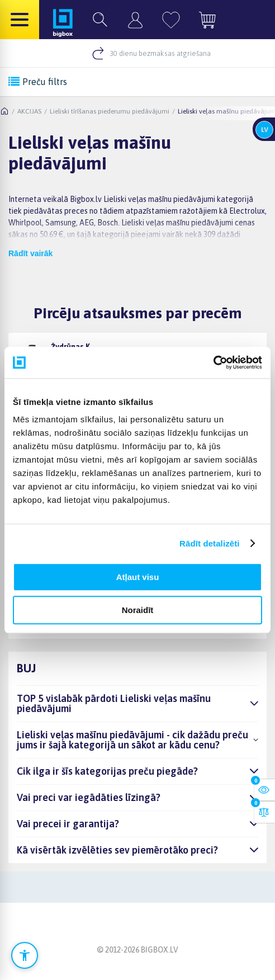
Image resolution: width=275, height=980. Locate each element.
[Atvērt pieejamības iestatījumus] (25, 955)
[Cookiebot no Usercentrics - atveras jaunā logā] (213, 362)
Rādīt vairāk (30, 253)
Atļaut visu (138, 577)
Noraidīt (138, 610)
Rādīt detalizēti (209, 543)
